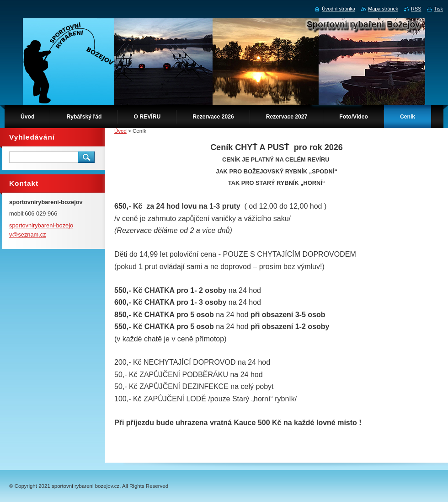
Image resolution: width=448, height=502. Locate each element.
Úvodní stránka (339, 9)
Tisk (438, 9)
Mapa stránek (383, 9)
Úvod (120, 131)
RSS (416, 9)
